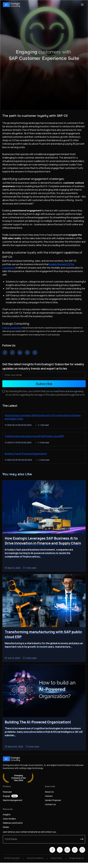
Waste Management (13, 800)
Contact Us (50, 804)
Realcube (7, 792)
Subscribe (44, 384)
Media (6, 827)
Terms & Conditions (35, 858)
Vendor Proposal (53, 800)
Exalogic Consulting (12, 328)
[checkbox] (3, 391)
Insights (7, 814)
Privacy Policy (56, 858)
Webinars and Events (13, 823)
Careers (49, 796)
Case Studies (9, 819)
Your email (11, 839)
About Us (49, 792)
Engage (10, 796)
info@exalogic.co (76, 858)
